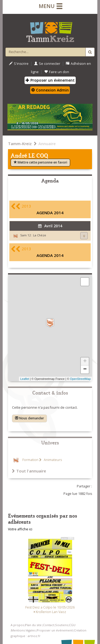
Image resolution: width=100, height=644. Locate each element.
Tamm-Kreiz (20, 144)
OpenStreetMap (80, 379)
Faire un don (57, 72)
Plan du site (33, 625)
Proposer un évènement (50, 80)
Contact (49, 625)
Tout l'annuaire (29, 471)
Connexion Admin (50, 90)
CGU (72, 625)
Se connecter (47, 64)
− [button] (85, 369)
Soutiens (62, 625)
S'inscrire (19, 64)
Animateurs (52, 460)
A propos (17, 625)
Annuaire (47, 144)
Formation (30, 460)
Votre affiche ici (20, 529)
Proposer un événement (55, 630)
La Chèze (40, 235)
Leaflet (25, 379)
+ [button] (85, 361)
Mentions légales (23, 630)
